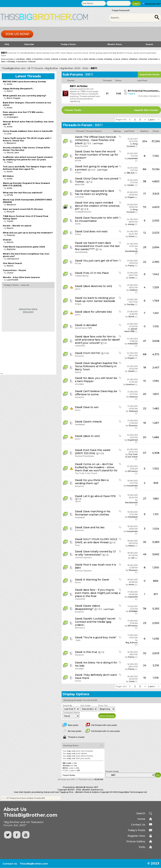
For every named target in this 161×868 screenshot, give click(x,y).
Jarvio (78, 501)
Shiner (131, 317)
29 (145, 247)
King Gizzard (81, 146)
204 (145, 141)
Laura (117, 59)
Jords (78, 224)
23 (145, 623)
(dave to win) (91, 436)
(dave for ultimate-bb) (98, 312)
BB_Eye (131, 173)
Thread (80, 131)
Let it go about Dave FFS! (100, 496)
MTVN (78, 161)
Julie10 (131, 371)
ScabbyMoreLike (83, 212)
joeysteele (133, 158)
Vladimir (133, 290)
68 (145, 354)
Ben (29, 59)
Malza (78, 372)
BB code (67, 763)
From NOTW (92, 353)
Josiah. (10, 221)
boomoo (130, 384)
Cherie (10, 273)
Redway (11, 235)
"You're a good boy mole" (100, 637)
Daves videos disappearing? (88, 607)
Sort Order (85, 705)
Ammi (78, 582)
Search (149, 44)
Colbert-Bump (82, 276)
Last (152, 120)
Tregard (131, 94)
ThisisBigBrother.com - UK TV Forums (22, 68)
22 (145, 262)
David (55, 59)
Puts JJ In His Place (96, 273)
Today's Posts (68, 44)
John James (89, 59)
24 (145, 665)
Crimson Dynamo (83, 557)
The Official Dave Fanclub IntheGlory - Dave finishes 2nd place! (96, 140)
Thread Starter (94, 131)
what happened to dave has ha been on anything (95, 192)
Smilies (66, 766)
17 (145, 194)
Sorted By (67, 705)
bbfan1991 (80, 185)
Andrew (21, 59)
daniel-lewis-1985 (83, 328)
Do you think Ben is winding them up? (92, 482)
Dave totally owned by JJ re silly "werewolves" (95, 553)
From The (103, 705)
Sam (3, 62)
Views (156, 131)
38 (145, 181)
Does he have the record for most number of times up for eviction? (97, 155)
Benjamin (12, 143)
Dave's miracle (92, 422)
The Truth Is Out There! (131, 456)
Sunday (131, 304)
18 (145, 367)
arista (10, 84)
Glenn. (10, 162)
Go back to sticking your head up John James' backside (95, 299)
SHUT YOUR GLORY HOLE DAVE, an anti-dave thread (96, 541)
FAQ (7, 44)
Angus (78, 172)
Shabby (12, 62)
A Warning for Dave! (96, 580)
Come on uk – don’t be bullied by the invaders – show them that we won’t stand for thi (96, 467)
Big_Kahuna (132, 643)
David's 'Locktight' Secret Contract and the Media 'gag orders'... (95, 622)
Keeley (109, 59)
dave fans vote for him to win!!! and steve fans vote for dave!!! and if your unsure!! (97, 340)
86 (145, 169)
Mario (125, 59)
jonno (78, 289)
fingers (131, 197)
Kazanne (79, 356)
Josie (100, 59)
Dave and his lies (94, 527)
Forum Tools (73, 110)
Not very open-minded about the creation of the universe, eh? (97, 206)
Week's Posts (115, 44)
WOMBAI (133, 611)
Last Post (129, 131)
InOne (78, 234)
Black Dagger (14, 98)
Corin (47, 59)
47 (145, 341)
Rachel (143, 59)
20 (145, 394)
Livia (9, 134)
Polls (142, 847)
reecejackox (13, 259)
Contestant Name (71, 712)
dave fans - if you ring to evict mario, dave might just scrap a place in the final (98, 593)
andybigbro (12, 117)
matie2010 (80, 346)
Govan (64, 59)
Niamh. (10, 228)
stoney (131, 224)
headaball (80, 424)
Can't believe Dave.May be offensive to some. (96, 393)
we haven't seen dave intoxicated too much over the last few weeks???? (97, 246)
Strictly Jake (13, 153)
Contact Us (138, 825)
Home (141, 819)
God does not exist (95, 231)
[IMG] (65, 768)
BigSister (11, 249)
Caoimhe (38, 59)
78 (145, 609)
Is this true (90, 652)
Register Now (136, 836)
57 (145, 453)
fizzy (77, 545)
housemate (132, 486)
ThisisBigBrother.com (34, 864)
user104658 (12, 280)
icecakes (79, 197)
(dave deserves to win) (98, 286)
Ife (71, 59)
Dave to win (91, 407)
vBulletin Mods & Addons (87, 792)
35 (145, 542)
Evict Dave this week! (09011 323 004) (93, 452)
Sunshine (22, 62)
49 (145, 554)
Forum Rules (69, 775)
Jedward (133, 411)
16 (145, 423)
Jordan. (131, 185)
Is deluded (90, 325)
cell (133, 558)
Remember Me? (151, 4)
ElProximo (133, 471)
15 (145, 381)
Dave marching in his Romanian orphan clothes (93, 513)
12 (145, 233)
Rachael (153, 59)
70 (145, 207)
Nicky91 (11, 212)
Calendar (29, 44)
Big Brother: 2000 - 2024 (74, 68)
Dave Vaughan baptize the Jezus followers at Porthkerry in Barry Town (96, 366)
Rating (117, 131)
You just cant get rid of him (101, 261)
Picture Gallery (136, 841)
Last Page (98, 143)
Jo (80, 59)
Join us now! (17, 34)
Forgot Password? (121, 10)
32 (145, 653)
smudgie (79, 384)
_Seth (78, 640)
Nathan (134, 59)
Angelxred (132, 440)
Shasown (133, 425)
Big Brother (52, 68)
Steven (32, 62)
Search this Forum (149, 75)
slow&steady (81, 252)
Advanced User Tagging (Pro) (59, 792)
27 (145, 499)
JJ (75, 59)
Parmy (131, 266)
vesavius (133, 397)
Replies (145, 131)
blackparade (131, 502)
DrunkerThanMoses (84, 456)
